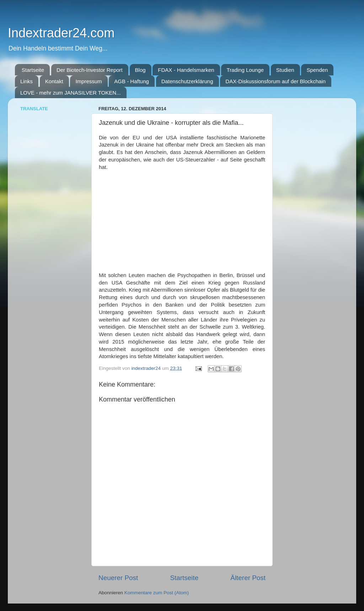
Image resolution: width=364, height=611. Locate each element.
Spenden (317, 70)
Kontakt (54, 81)
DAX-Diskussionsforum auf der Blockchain (275, 81)
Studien (285, 70)
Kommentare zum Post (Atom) (157, 593)
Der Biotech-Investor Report (90, 70)
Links (26, 81)
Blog (140, 70)
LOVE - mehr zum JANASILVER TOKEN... (71, 93)
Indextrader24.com (61, 33)
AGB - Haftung (132, 81)
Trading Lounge (245, 70)
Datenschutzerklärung (187, 81)
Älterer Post (248, 578)
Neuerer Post (118, 578)
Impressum (89, 81)
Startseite (33, 70)
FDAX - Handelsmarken (186, 70)
